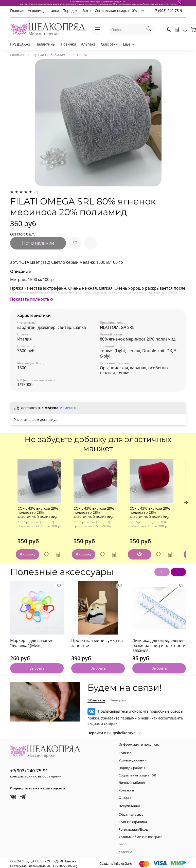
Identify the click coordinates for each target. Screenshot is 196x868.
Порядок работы (77, 11)
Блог (122, 843)
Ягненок (80, 55)
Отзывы (125, 796)
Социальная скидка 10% (116, 11)
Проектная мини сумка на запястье (97, 639)
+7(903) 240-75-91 (29, 769)
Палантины (46, 44)
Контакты (126, 789)
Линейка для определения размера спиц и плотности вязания (159, 642)
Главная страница (133, 820)
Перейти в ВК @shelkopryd (114, 731)
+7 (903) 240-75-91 (169, 11)
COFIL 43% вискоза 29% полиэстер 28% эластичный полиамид (34, 517)
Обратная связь (131, 813)
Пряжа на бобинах (49, 55)
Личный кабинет (132, 781)
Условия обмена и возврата (140, 835)
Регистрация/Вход (133, 828)
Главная (17, 11)
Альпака (88, 44)
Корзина (125, 850)
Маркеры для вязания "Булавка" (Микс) (32, 639)
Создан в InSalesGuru (116, 862)
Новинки (68, 44)
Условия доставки (43, 11)
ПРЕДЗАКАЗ (20, 44)
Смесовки (109, 44)
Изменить (69, 408)
